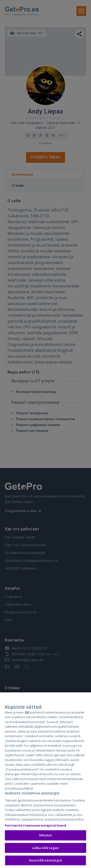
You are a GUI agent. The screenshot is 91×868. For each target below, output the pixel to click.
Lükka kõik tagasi (45, 849)
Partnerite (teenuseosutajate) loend (36, 826)
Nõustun (46, 836)
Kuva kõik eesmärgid (45, 861)
